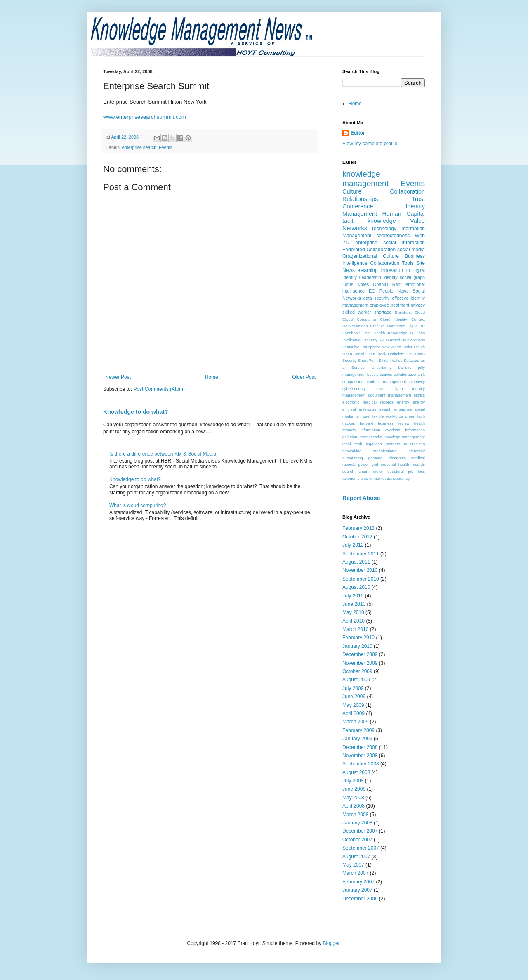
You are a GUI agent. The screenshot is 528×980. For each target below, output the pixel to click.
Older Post (304, 377)
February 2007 (358, 882)
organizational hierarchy (399, 451)
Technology (384, 229)
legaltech (374, 444)
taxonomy (351, 478)
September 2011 (361, 554)
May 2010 (353, 612)
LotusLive (351, 347)
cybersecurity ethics (364, 388)
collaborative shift (409, 374)
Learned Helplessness (405, 340)
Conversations (355, 326)
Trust (418, 199)
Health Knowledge (391, 333)
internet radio (370, 437)
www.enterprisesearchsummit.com (145, 117)
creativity (417, 381)
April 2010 (354, 621)
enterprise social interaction (390, 243)
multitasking (414, 444)
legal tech (352, 444)
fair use (362, 416)
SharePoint (368, 360)
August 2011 (356, 562)
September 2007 (361, 848)
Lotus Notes (356, 284)
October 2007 (357, 840)
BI (408, 270)
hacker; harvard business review (376, 423)
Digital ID (416, 326)
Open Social (353, 354)
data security (377, 298)
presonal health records (403, 464)
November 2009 (360, 663)
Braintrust (403, 312)
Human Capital (403, 214)
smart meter (371, 471)
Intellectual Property (360, 340)
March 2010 (355, 629)
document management (389, 395)
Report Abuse (361, 498)
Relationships (360, 199)
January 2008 (357, 823)
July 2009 (353, 688)
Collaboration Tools (392, 263)
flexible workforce (387, 416)
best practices (380, 374)
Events (166, 147)
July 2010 (353, 596)
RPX (410, 354)
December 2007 (360, 831)
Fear (367, 333)
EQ (372, 291)
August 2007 (356, 857)
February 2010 (358, 638)
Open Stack (376, 354)
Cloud (420, 312)
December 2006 (360, 899)
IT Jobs (418, 333)
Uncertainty (381, 367)
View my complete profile (370, 144)
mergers (393, 444)
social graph (412, 277)
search (348, 471)
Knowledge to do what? (136, 412)
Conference (358, 206)
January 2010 (357, 646)
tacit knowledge (369, 221)
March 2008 (355, 815)
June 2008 (354, 789)
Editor (358, 133)
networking (352, 451)
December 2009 (360, 654)
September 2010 (361, 579)
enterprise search (139, 147)
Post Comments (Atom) (159, 389)
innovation (392, 270)
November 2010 (360, 570)
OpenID (381, 284)
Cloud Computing (359, 319)
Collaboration (407, 191)
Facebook (351, 333)
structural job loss (406, 471)
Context (418, 319)
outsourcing (353, 458)
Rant (397, 284)
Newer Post (118, 377)
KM (382, 340)
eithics (419, 395)
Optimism (396, 354)
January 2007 (357, 890)
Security (350, 360)
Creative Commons (388, 326)
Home (212, 377)
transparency (398, 478)
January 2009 (357, 739)
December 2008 (360, 747)
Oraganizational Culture (371, 256)
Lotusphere (370, 347)
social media (411, 250)
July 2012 (353, 545)
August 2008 (356, 772)
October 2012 (357, 537)
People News (394, 291)
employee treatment (389, 305)
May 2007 (353, 865)
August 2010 (356, 587)
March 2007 (355, 873)
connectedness (393, 236)
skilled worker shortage (367, 312)
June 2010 (354, 604)
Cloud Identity (394, 319)
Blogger (331, 943)
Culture (352, 191)
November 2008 (360, 756)
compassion (353, 381)
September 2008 (361, 764)
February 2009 (358, 730)
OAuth (419, 347)
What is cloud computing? (138, 505)
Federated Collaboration (369, 250)
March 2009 (355, 722)
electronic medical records (368, 402)
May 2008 (353, 798)
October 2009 (357, 671)
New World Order (397, 347)
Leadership (370, 277)
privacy (418, 305)
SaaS (420, 354)
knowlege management (404, 437)
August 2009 (356, 680)
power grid (368, 464)
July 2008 (353, 781)
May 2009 (353, 705)
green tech (415, 416)
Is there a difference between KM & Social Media (163, 454)
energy (403, 402)
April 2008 (354, 806)
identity (390, 277)
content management (386, 381)
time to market (373, 478)
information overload (380, 430)
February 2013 (358, 528)
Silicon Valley (391, 360)
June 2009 (354, 697)
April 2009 (354, 713)
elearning (368, 270)
